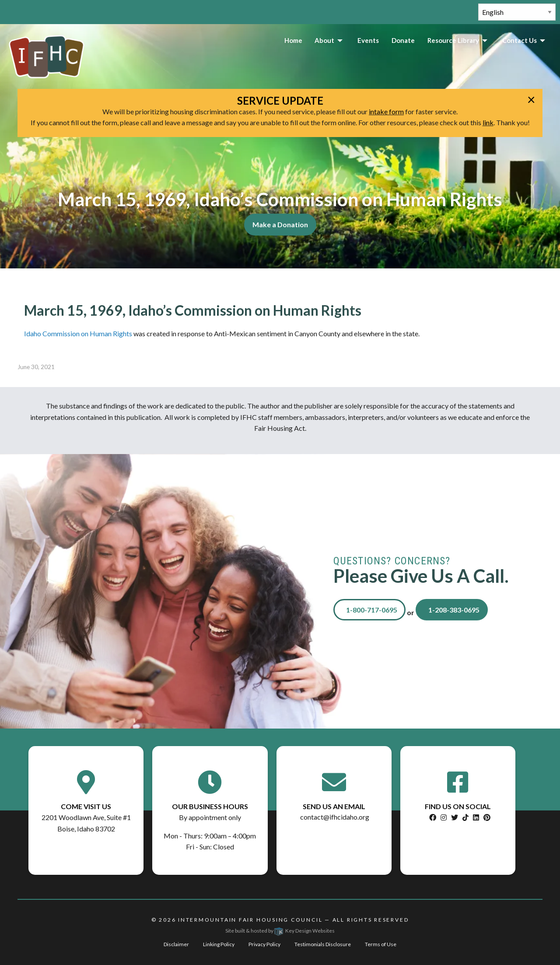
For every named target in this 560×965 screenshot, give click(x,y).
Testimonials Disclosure (323, 944)
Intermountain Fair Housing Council (250, 920)
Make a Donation (280, 224)
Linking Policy (219, 944)
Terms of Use (381, 944)
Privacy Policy (264, 944)
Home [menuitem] (293, 40)
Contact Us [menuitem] (520, 40)
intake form (386, 111)
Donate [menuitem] (403, 40)
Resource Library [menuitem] (453, 40)
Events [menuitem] (368, 40)
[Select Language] (517, 12)
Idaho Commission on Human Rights (78, 333)
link (488, 122)
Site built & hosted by (280, 931)
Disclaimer (176, 944)
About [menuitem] (324, 40)
